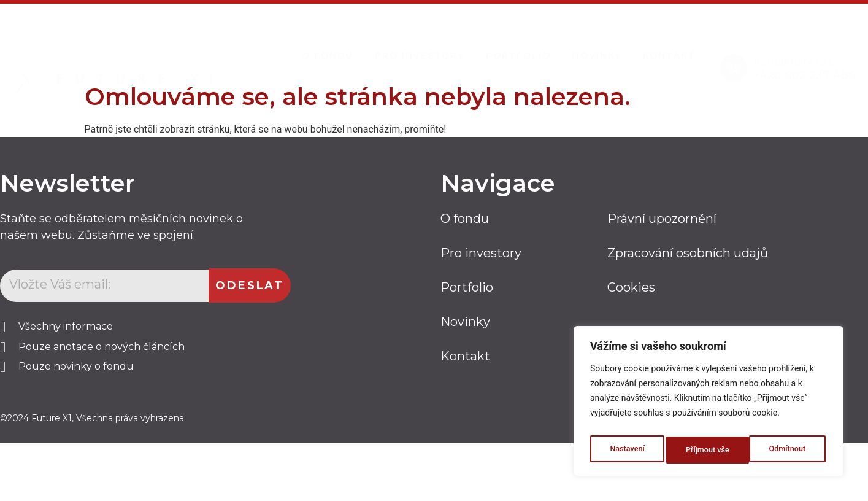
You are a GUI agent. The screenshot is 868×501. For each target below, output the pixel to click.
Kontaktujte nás (793, 50)
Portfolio (518, 44)
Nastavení (626, 450)
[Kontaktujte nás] (734, 56)
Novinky (597, 44)
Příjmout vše (786, 450)
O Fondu (328, 44)
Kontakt (669, 44)
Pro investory (420, 44)
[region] (709, 405)
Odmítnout (704, 450)
